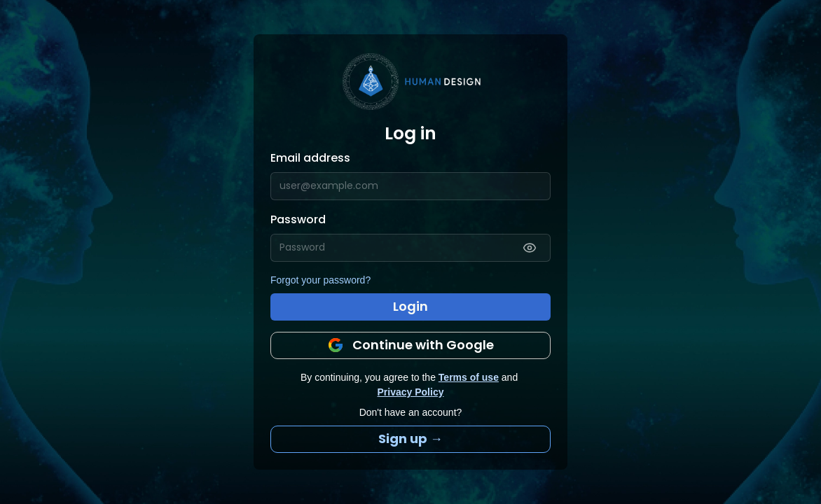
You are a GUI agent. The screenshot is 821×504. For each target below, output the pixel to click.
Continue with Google (410, 345)
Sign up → (410, 439)
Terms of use (469, 377)
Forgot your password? (320, 280)
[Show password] (530, 248)
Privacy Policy (411, 392)
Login (410, 306)
